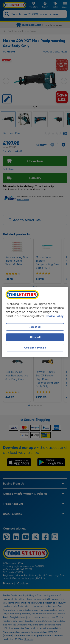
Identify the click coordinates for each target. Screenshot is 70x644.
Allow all (35, 337)
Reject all (35, 327)
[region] (35, 322)
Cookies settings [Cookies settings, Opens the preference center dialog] (35, 348)
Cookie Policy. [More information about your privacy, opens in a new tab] (55, 316)
